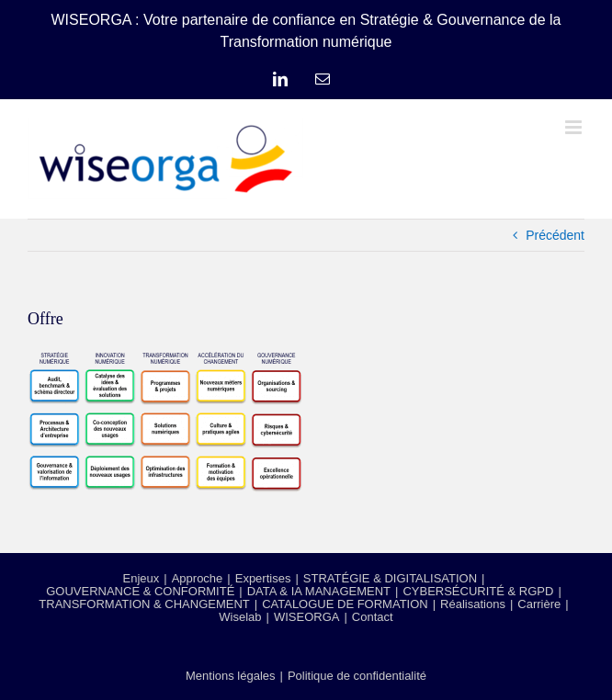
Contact (373, 617)
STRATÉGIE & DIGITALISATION (390, 578)
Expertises (263, 578)
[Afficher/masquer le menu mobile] (575, 127)
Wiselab (240, 617)
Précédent (555, 235)
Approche (198, 578)
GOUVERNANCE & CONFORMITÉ (140, 591)
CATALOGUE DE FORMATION (345, 604)
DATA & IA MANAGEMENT (319, 591)
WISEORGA (307, 617)
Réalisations (473, 604)
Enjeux (142, 578)
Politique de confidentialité (357, 676)
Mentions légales (231, 676)
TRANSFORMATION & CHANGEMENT (144, 604)
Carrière (539, 604)
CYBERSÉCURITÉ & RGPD (478, 591)
